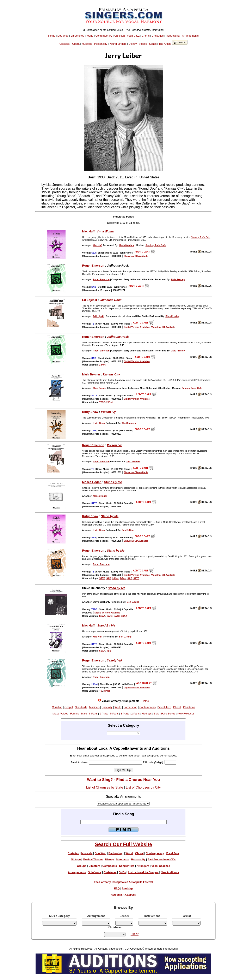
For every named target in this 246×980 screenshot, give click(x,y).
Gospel (69, 707)
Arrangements (190, 36)
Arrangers (143, 866)
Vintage (76, 859)
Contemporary (104, 36)
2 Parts (136, 714)
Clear (135, 934)
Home (52, 36)
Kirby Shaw (90, 412)
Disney (133, 44)
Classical (65, 44)
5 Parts (114, 714)
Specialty (107, 707)
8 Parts (93, 714)
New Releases (186, 714)
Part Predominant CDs (162, 859)
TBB (109, 651)
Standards (81, 707)
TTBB (102, 402)
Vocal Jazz (133, 36)
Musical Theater (93, 859)
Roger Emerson (93, 266)
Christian (120, 36)
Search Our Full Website (124, 844)
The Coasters (129, 423)
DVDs (122, 872)
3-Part (107, 691)
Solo (156, 714)
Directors (94, 866)
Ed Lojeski (90, 300)
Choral (146, 36)
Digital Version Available (137, 327)
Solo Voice (95, 872)
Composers (110, 866)
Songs (153, 44)
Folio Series (168, 714)
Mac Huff (88, 231)
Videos (143, 44)
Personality (101, 44)
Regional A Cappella (124, 895)
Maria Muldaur (126, 245)
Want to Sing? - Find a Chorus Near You (124, 780)
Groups (82, 866)
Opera (76, 44)
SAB (109, 578)
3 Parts (125, 714)
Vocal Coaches (161, 866)
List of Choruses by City (143, 787)
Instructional (173, 36)
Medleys (147, 714)
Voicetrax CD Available (163, 327)
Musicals (87, 44)
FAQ (117, 888)
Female (75, 714)
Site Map (127, 888)
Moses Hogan (92, 482)
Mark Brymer (91, 374)
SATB (102, 578)
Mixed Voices (60, 714)
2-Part (102, 365)
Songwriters (127, 866)
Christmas (158, 36)
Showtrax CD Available (136, 256)
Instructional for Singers (143, 872)
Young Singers (118, 44)
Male (84, 714)
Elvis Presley (178, 279)
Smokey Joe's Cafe (201, 237)
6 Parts (104, 714)
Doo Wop (63, 36)
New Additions (170, 872)
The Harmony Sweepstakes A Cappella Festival (123, 882)
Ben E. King (128, 530)
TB (101, 691)
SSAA (102, 616)
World (90, 36)
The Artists (165, 44)
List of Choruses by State (105, 787)
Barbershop (77, 36)
